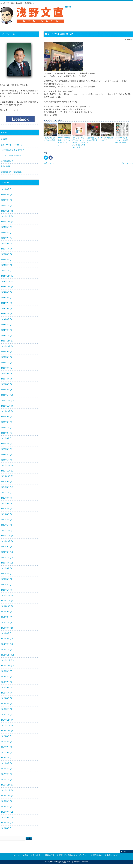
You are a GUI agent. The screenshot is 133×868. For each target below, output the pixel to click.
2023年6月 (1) (7, 368)
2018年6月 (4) (7, 687)
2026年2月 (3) (7, 200)
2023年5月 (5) (7, 373)
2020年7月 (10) (7, 557)
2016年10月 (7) (7, 796)
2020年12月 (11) (8, 530)
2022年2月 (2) (7, 455)
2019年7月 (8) (7, 622)
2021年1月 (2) (7, 525)
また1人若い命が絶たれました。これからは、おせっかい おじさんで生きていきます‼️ (79, 142)
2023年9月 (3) (7, 352)
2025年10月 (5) (7, 222)
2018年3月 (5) (7, 704)
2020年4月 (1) (7, 574)
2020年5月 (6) (7, 568)
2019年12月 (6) (7, 595)
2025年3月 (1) (7, 260)
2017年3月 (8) (7, 769)
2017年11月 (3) (7, 725)
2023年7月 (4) (7, 363)
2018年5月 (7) (7, 693)
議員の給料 (5, 166)
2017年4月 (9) (7, 763)
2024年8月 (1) (7, 297)
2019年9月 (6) (7, 612)
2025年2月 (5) (7, 265)
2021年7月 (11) (7, 492)
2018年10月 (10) (8, 666)
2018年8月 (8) (7, 677)
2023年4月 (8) (7, 379)
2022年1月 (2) (7, 460)
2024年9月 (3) (7, 292)
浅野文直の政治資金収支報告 (13, 150)
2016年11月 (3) (7, 790)
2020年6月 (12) (7, 563)
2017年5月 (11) (7, 758)
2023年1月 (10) (7, 395)
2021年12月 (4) (7, 465)
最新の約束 (50, 855)
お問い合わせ (112, 855)
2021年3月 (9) (7, 514)
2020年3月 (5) (7, 579)
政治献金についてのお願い (12, 172)
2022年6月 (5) (7, 433)
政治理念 (37, 855)
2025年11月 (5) (7, 216)
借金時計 (4, 139)
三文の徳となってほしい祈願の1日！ (93, 140)
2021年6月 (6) (7, 498)
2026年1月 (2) (7, 205)
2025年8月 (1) (7, 233)
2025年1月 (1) (7, 270)
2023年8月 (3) (7, 357)
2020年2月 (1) (7, 585)
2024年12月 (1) (7, 276)
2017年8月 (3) (7, 742)
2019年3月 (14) (7, 639)
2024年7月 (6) (7, 303)
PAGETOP (127, 852)
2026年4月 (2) (7, 189)
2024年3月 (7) (7, 325)
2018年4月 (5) (7, 698)
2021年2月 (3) (7, 519)
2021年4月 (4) (7, 509)
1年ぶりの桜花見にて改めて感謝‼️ (50, 139)
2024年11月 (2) (7, 281)
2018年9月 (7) (7, 671)
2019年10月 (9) (7, 606)
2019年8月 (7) (7, 617)
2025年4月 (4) (7, 254)
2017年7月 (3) (7, 747)
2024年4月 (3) (7, 319)
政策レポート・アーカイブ (12, 145)
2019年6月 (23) (7, 628)
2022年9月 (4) (7, 417)
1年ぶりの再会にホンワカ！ (107, 139)
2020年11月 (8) (7, 536)
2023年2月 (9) (7, 390)
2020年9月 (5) (7, 547)
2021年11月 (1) (7, 471)
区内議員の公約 (7, 161)
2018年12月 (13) (8, 655)
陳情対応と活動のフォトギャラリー (74, 855)
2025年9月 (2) (7, 227)
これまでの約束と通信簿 (11, 156)
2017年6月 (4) (7, 752)
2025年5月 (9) (7, 249)
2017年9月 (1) (7, 736)
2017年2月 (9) (7, 774)
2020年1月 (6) (7, 590)
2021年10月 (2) (7, 476)
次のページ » (128, 163)
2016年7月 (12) (7, 812)
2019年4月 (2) (7, 633)
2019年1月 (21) (7, 650)
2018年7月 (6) (7, 682)
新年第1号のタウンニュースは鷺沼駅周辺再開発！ (122, 140)
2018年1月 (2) (7, 714)
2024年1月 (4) (7, 335)
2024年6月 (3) (7, 308)
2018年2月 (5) (7, 709)
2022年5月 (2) (7, 438)
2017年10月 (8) (7, 731)
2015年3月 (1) (7, 828)
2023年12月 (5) (7, 341)
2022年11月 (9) (7, 406)
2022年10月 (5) (7, 411)
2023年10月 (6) (7, 346)
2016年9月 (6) (7, 801)
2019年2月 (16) (7, 644)
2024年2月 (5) (7, 330)
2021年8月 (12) (7, 487)
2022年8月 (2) (7, 422)
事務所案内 (98, 855)
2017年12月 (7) (7, 720)
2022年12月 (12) (8, 400)
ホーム (17, 855)
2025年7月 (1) (7, 238)
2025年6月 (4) (7, 243)
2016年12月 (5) (7, 785)
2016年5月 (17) (7, 823)
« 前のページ (49, 163)
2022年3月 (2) (7, 449)
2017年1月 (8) (7, 780)
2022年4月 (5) (7, 444)
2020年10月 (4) (7, 541)
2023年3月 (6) (7, 384)
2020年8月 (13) (7, 552)
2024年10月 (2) (7, 287)
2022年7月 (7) (7, 427)
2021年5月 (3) (7, 503)
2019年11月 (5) (7, 601)
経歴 (26, 855)
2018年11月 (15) (8, 660)
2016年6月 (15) (7, 817)
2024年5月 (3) (7, 314)
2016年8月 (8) (7, 807)
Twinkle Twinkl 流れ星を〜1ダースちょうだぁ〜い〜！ (64, 141)
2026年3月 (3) (7, 195)
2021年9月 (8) (7, 482)
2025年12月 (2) (7, 211)
